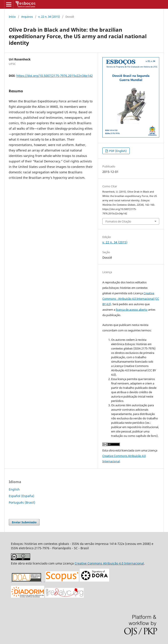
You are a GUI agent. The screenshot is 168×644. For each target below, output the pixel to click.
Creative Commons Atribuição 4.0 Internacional (109, 563)
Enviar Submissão (24, 522)
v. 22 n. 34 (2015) (49, 17)
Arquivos (27, 17)
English (14, 489)
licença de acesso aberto (132, 310)
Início (12, 17)
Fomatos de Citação (118, 221)
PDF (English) (118, 151)
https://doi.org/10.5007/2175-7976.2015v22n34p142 (55, 76)
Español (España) (21, 496)
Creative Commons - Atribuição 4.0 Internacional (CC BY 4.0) (131, 299)
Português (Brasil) (22, 502)
